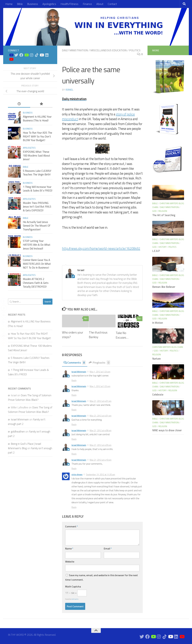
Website (70, 562)
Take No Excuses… (122, 335)
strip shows (77, 474)
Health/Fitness (69, 4)
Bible (20, 4)
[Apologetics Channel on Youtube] (11, 59)
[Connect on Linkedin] (47, 55)
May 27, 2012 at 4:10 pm (101, 460)
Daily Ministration (75, 50)
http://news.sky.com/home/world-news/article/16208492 (101, 248)
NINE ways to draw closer (167, 430)
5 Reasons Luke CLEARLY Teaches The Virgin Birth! (37, 173)
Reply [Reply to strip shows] (74, 507)
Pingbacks (99, 363)
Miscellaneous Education (109, 50)
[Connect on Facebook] (21, 55)
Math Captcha (73, 586)
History (163, 247)
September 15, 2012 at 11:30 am (101, 474)
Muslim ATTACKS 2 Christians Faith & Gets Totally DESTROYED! (36, 283)
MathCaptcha (75, 599)
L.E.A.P (156, 251)
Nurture (156, 359)
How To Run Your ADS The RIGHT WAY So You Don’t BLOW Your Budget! (38, 136)
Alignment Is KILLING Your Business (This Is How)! (37, 119)
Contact (112, 4)
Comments (75, 363)
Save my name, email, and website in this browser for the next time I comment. (101, 577)
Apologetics (49, 4)
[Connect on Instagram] (31, 55)
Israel (69, 90)
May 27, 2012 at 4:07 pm (101, 401)
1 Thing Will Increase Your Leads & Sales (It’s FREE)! (38, 189)
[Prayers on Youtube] (42, 55)
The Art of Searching (164, 215)
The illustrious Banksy (98, 335)
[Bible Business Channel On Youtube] (26, 55)
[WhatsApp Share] (4, 329)
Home (9, 4)
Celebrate (158, 395)
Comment (72, 526)
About (100, 4)
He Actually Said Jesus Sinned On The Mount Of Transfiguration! (37, 226)
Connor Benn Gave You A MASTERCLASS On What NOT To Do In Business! (37, 264)
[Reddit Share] (4, 343)
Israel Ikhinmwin (79, 372)
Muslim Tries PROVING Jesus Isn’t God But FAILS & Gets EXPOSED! (37, 207)
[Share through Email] (4, 315)
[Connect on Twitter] (16, 55)
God (154, 211)
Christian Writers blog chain (168, 347)
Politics (135, 50)
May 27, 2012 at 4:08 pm (101, 430)
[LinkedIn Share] (4, 322)
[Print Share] (4, 336)
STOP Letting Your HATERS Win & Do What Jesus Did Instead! (37, 245)
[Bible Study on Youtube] (11, 55)
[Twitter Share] (4, 308)
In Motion (158, 323)
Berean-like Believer (164, 287)
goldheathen (18, 432)
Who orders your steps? (73, 335)
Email (108, 549)
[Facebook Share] (4, 301)
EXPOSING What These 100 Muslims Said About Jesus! (36, 155)
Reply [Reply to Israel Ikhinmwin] (74, 380)
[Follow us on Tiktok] (37, 55)
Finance (87, 4)
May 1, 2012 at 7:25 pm (100, 372)
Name (69, 549)
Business (33, 4)
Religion (163, 211)
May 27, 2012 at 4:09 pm (101, 445)
